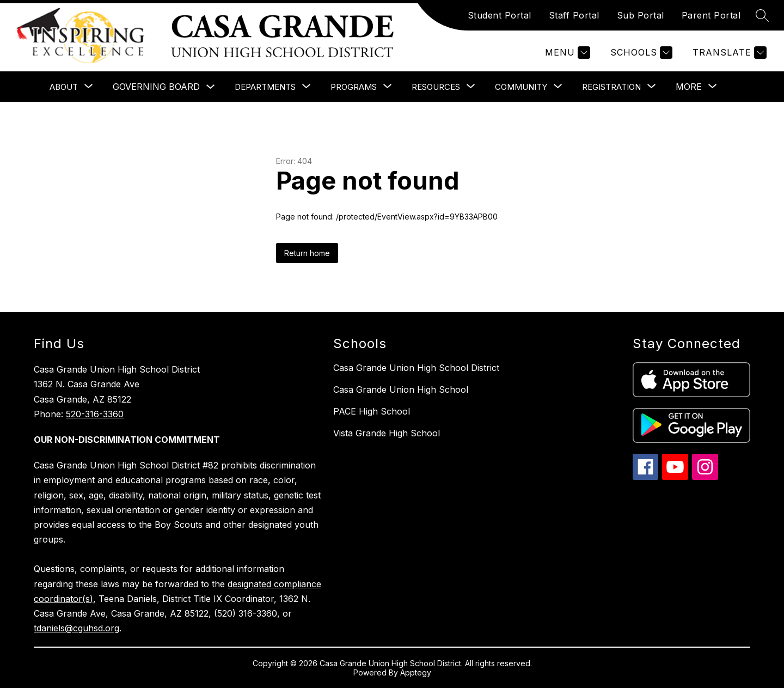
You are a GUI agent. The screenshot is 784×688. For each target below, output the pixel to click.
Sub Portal (641, 15)
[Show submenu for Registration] (611, 87)
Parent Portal (711, 15)
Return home (307, 253)
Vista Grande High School (387, 433)
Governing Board (156, 87)
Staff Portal (574, 15)
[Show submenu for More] (689, 87)
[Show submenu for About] (64, 87)
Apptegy (416, 672)
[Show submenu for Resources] (436, 87)
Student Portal (500, 15)
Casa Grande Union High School (401, 389)
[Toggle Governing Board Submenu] (211, 87)
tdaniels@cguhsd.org (76, 628)
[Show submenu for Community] (521, 87)
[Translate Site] (728, 53)
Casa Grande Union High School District (416, 368)
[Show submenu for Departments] (265, 87)
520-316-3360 (95, 414)
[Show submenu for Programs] (354, 87)
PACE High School (372, 411)
